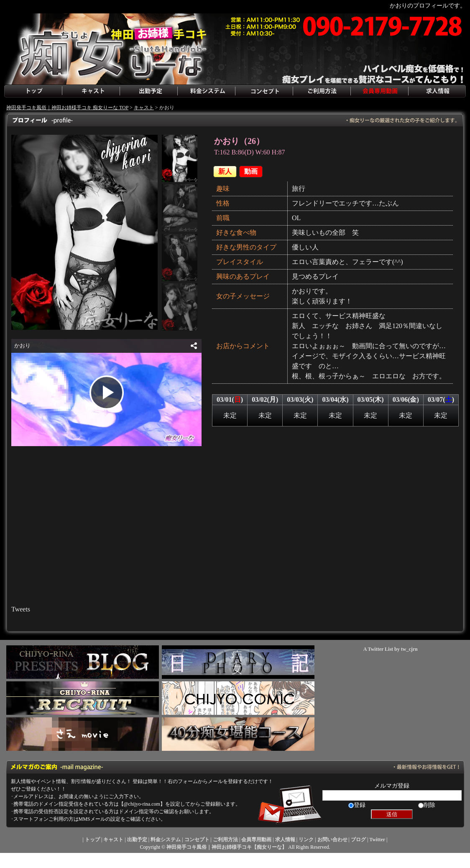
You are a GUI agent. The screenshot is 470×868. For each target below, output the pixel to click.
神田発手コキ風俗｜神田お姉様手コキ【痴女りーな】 (227, 847)
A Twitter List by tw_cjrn (391, 649)
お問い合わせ (332, 840)
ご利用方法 (322, 91)
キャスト (91, 91)
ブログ (358, 840)
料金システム (206, 91)
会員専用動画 (379, 91)
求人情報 (437, 91)
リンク (306, 840)
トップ (33, 91)
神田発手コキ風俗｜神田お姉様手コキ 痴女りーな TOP (67, 108)
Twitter (377, 840)
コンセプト (264, 91)
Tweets (21, 609)
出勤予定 (148, 91)
